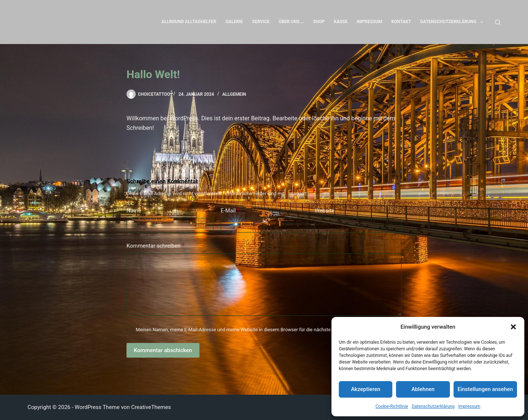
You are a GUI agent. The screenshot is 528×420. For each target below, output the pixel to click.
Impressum (469, 406)
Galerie (234, 22)
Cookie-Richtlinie (392, 406)
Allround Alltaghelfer (189, 22)
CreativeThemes (151, 407)
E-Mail (230, 211)
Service (261, 22)
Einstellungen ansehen (485, 389)
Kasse (341, 22)
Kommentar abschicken (163, 350)
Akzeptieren (366, 389)
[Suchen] (498, 22)
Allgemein (234, 94)
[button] (513, 327)
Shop (319, 22)
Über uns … (291, 22)
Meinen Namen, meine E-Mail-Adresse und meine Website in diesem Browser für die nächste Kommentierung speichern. (262, 330)
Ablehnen (423, 389)
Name (136, 211)
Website (324, 211)
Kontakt (401, 22)
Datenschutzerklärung (433, 406)
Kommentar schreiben (155, 246)
